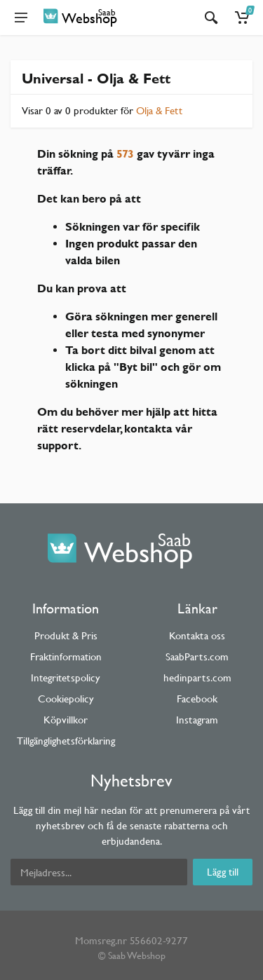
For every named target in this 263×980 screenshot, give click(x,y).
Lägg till (223, 872)
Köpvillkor (66, 720)
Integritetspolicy (66, 678)
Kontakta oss (197, 635)
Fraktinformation (66, 656)
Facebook (197, 699)
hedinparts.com (197, 678)
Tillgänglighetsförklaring (66, 741)
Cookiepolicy (66, 699)
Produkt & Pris (66, 635)
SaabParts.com (197, 656)
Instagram (197, 720)
